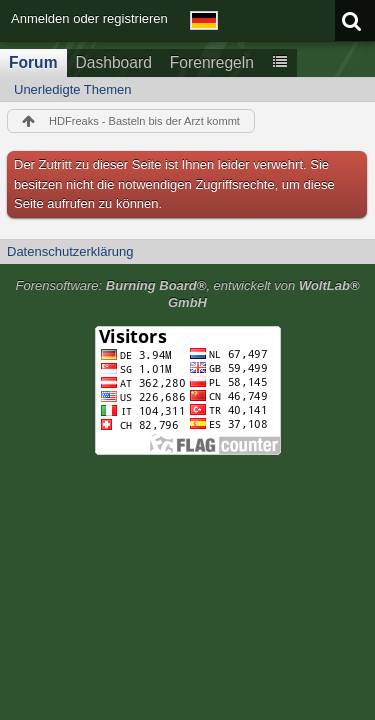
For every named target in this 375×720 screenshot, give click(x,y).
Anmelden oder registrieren (89, 18)
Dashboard (114, 62)
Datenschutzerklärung (70, 251)
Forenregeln (212, 62)
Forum (33, 62)
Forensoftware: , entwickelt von (187, 294)
